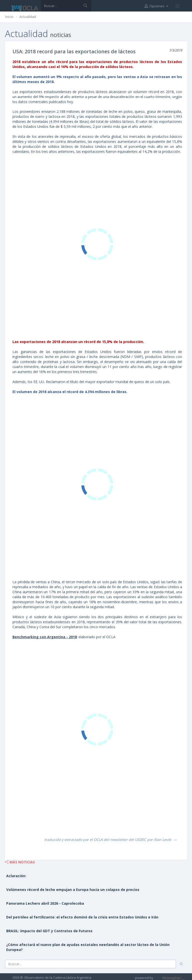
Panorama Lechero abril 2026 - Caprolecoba (45, 903)
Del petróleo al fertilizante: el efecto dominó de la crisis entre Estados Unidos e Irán (82, 917)
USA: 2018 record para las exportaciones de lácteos (74, 51)
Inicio (9, 17)
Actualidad (28, 17)
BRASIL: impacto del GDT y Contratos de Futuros (49, 931)
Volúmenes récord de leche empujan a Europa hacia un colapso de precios (73, 890)
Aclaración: (16, 876)
